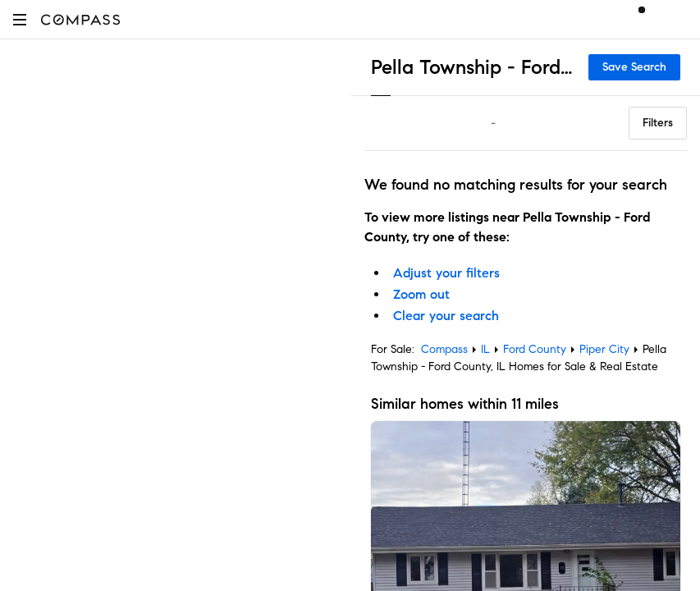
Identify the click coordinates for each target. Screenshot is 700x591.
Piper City (604, 349)
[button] (20, 19)
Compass (444, 349)
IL (485, 349)
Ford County (535, 349)
